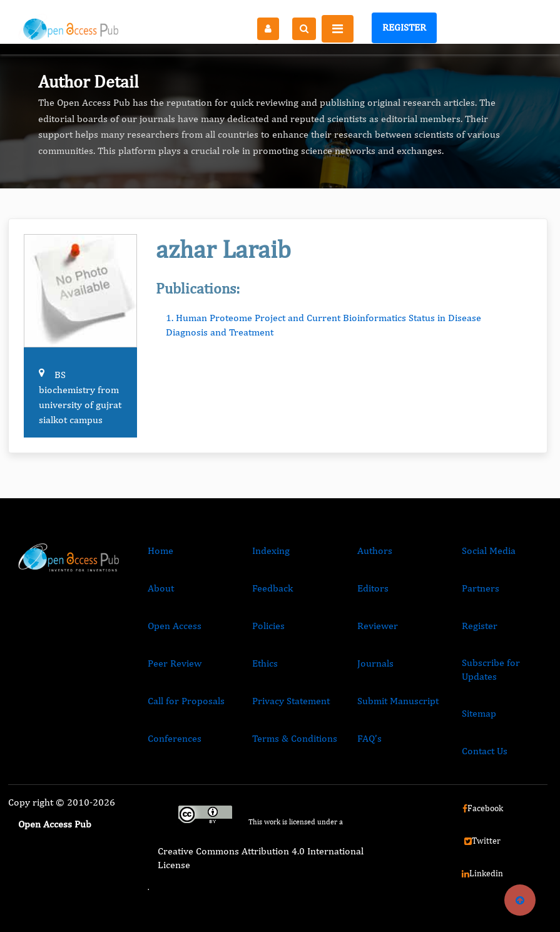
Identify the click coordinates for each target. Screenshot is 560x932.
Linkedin (482, 873)
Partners (481, 588)
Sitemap (479, 713)
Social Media (489, 550)
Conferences (175, 738)
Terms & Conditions (295, 738)
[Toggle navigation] (338, 29)
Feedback (272, 588)
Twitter (482, 841)
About (161, 588)
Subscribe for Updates (491, 669)
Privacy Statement (291, 701)
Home (160, 550)
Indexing (271, 550)
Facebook (483, 808)
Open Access (175, 626)
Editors (373, 588)
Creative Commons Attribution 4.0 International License (261, 858)
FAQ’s (369, 738)
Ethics (265, 663)
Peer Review (175, 663)
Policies (268, 626)
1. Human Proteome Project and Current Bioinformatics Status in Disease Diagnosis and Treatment (323, 325)
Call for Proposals (186, 701)
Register (404, 27)
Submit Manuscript (398, 701)
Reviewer (378, 626)
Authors (375, 550)
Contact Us (485, 751)
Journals (375, 663)
